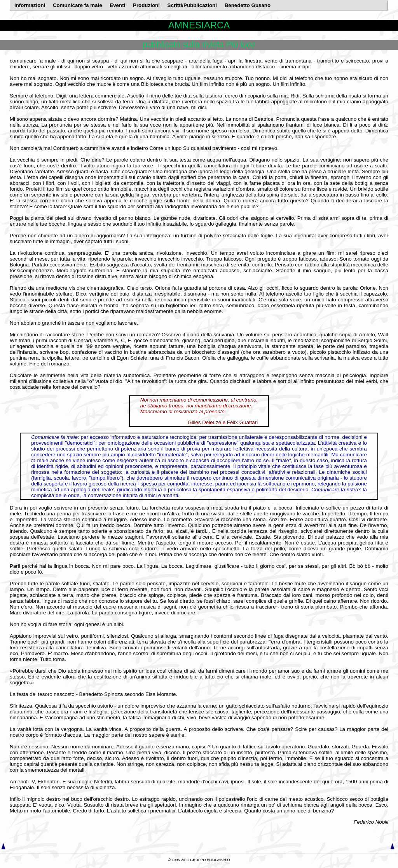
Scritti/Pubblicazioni (193, 5)
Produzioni (147, 5)
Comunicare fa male (78, 5)
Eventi (118, 5)
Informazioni (31, 5)
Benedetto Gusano (248, 5)
